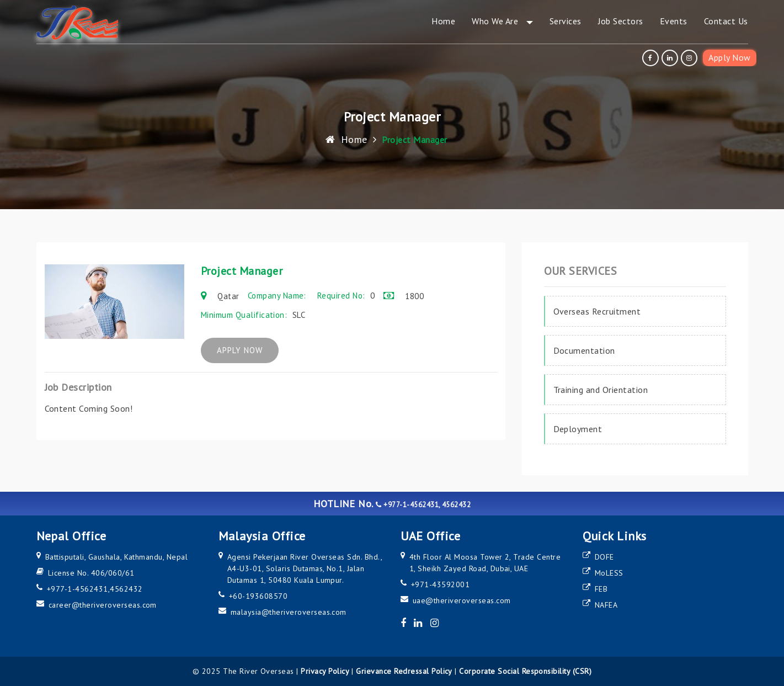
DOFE (604, 557)
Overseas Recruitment (597, 311)
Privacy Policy (325, 671)
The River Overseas (258, 671)
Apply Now (729, 57)
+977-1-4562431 (78, 589)
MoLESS (609, 573)
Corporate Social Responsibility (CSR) (525, 671)
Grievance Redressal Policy (404, 671)
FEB (601, 589)
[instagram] (690, 58)
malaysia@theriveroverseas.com (289, 612)
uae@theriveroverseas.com (462, 600)
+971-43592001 (440, 584)
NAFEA (606, 605)
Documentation (584, 350)
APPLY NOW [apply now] (248, 351)
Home (346, 139)
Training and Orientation (601, 390)
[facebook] (652, 58)
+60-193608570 (258, 596)
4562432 (126, 589)
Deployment (578, 429)
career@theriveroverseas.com (103, 605)
